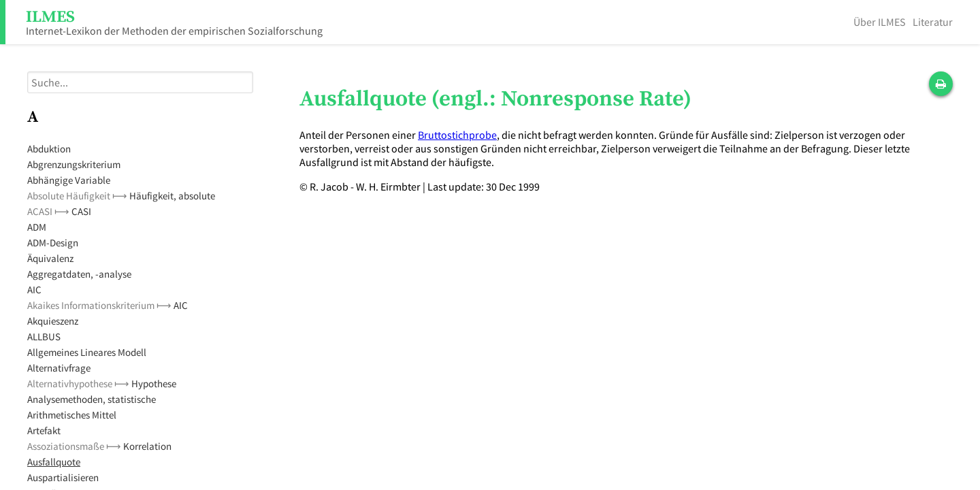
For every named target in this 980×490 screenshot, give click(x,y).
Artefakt (44, 430)
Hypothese (154, 383)
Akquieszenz (53, 321)
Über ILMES (880, 22)
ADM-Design (53, 243)
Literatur (933, 22)
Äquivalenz (50, 258)
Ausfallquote (54, 462)
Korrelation (147, 446)
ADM (37, 227)
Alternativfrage (59, 368)
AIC (34, 290)
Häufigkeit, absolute (172, 196)
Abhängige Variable (69, 180)
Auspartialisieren (63, 477)
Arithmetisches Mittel (72, 415)
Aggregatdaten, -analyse (79, 274)
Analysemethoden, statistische (92, 399)
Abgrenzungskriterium (74, 164)
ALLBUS (44, 337)
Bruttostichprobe (457, 135)
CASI (81, 211)
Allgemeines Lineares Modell (87, 352)
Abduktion (49, 149)
